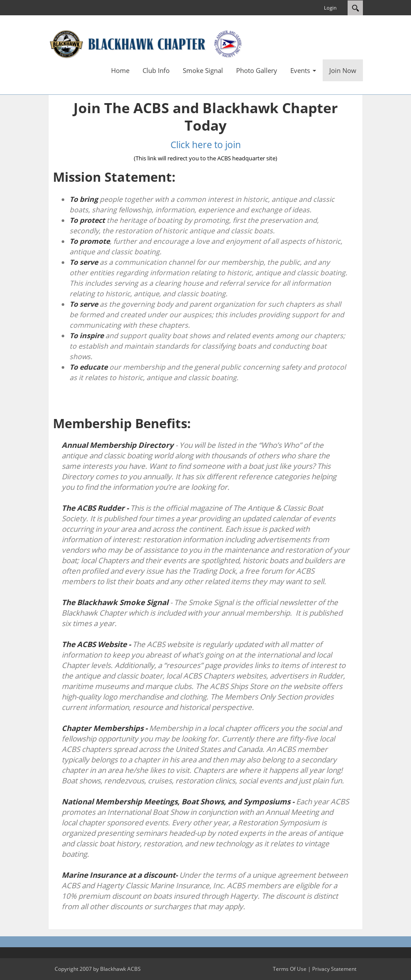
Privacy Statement (334, 969)
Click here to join (206, 145)
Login (330, 8)
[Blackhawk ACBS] (146, 43)
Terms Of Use (290, 969)
